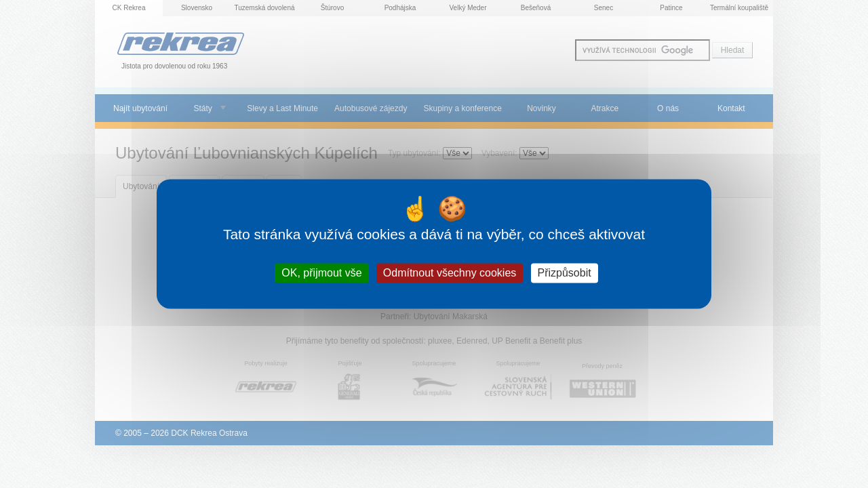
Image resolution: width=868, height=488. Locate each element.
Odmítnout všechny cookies (450, 273)
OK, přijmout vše (321, 273)
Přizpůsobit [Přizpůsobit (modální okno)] (565, 273)
